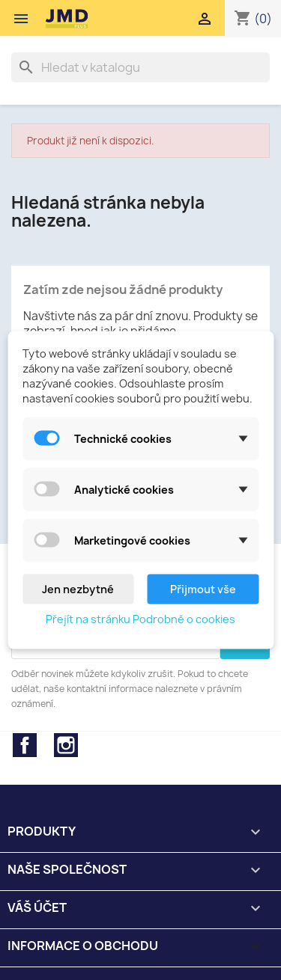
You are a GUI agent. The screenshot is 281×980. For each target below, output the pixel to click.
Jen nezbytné (78, 589)
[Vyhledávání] (140, 67)
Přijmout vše (203, 589)
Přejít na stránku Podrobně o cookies (140, 619)
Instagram (66, 745)
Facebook (25, 745)
